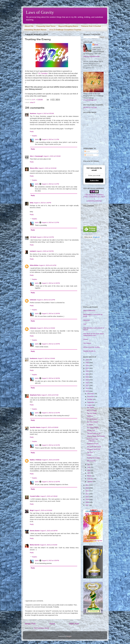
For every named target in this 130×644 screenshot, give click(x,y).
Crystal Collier (35, 496)
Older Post (74, 624)
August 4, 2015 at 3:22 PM (45, 237)
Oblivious (90, 416)
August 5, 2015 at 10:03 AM (43, 510)
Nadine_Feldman (36, 460)
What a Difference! (89, 311)
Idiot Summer (91, 461)
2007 (87, 505)
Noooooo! (86, 320)
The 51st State (92, 413)
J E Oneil (33, 237)
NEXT (103, 197)
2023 (87, 368)
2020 (87, 377)
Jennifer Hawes (35, 427)
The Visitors (87, 343)
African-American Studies (92, 347)
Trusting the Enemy (93, 458)
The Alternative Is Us (94, 433)
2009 (87, 499)
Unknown (33, 300)
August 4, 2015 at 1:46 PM (42, 203)
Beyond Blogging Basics (68, 26)
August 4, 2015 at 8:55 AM (45, 113)
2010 (87, 497)
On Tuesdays (43, 73)
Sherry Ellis (34, 168)
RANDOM (93, 197)
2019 (87, 380)
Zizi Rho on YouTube (90, 107)
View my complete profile (91, 56)
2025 (87, 363)
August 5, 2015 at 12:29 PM (51, 344)
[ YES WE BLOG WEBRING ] (94, 195)
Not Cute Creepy (92, 422)
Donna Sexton (35, 531)
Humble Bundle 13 (89, 351)
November (91, 397)
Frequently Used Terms (46, 26)
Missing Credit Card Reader (96, 436)
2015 (87, 391)
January (90, 482)
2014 (87, 485)
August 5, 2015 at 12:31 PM (51, 413)
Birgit (32, 510)
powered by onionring (94, 201)
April (89, 473)
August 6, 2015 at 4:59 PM (50, 560)
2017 (87, 386)
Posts (87, 151)
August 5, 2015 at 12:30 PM (51, 378)
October (90, 399)
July (89, 464)
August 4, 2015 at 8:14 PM (48, 265)
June (89, 467)
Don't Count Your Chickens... (92, 440)
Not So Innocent (92, 419)
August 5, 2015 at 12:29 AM (46, 328)
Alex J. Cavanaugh (36, 156)
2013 (87, 488)
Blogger (69, 636)
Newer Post (30, 624)
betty (32, 203)
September (91, 402)
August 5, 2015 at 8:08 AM (50, 427)
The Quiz (90, 452)
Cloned (86, 339)
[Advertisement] (94, 273)
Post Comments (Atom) (41, 628)
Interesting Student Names (35, 30)
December (91, 394)
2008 (87, 502)
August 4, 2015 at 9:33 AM (52, 156)
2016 (87, 388)
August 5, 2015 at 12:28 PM (51, 283)
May (89, 470)
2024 (87, 365)
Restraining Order (93, 444)
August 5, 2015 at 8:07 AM (50, 395)
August (90, 405)
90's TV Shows (92, 410)
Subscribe (94, 181)
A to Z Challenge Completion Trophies (65, 30)
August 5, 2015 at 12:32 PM (51, 482)
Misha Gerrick (35, 545)
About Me (29, 26)
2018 (87, 383)
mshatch (33, 251)
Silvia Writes (34, 265)
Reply (32, 131)
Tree (85, 324)
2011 (87, 494)
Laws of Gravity (40, 12)
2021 (87, 374)
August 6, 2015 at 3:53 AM (49, 545)
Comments (89, 155)
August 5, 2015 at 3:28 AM (46, 358)
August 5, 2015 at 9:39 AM (49, 496)
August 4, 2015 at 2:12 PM (50, 184)
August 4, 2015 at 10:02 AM (47, 168)
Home (52, 624)
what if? (33, 102)
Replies (35, 136)
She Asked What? (93, 428)
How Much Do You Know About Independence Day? (93, 335)
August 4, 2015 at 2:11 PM (50, 139)
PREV (86, 197)
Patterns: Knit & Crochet (91, 26)
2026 (87, 360)
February (90, 479)
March (90, 476)
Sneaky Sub (91, 431)
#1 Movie (90, 425)
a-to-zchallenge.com (90, 100)
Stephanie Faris (35, 395)
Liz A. (37, 139)
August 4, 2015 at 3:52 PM (45, 251)
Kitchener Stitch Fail (93, 449)
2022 (87, 371)
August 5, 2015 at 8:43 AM (51, 460)
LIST (99, 197)
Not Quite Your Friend (94, 447)
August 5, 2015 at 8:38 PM (49, 531)
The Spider (90, 408)
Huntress (33, 113)
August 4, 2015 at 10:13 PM (46, 300)
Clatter (89, 455)
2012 (87, 491)
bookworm (34, 358)
